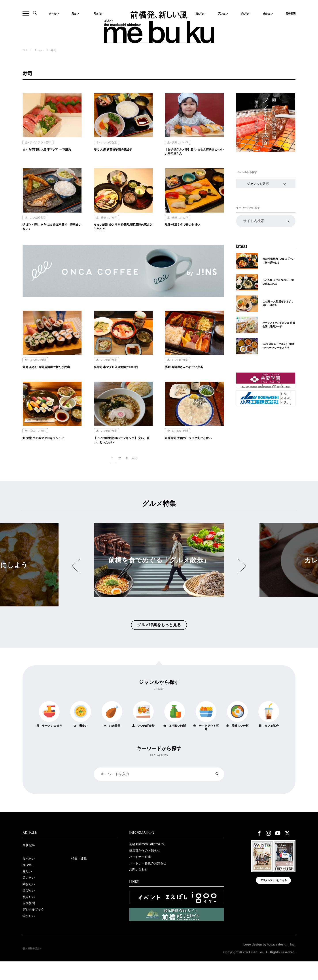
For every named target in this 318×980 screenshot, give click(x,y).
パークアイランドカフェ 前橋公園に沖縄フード (278, 324)
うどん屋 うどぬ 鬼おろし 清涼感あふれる (279, 282)
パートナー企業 (143, 873)
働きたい (267, 13)
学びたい (244, 13)
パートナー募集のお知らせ (153, 880)
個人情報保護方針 (35, 967)
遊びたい (30, 909)
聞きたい (97, 13)
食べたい (55, 13)
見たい (76, 13)
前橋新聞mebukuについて (152, 858)
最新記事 (30, 859)
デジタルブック (36, 930)
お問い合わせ (141, 886)
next (135, 468)
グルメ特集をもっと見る (159, 636)
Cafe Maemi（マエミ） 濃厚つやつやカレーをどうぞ (279, 345)
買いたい (222, 13)
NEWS (28, 881)
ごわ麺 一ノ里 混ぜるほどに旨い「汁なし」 (279, 303)
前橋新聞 (289, 13)
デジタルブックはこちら (273, 898)
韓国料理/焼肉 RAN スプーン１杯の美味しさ (278, 261)
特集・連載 (81, 874)
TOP (25, 50)
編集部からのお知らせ (149, 865)
